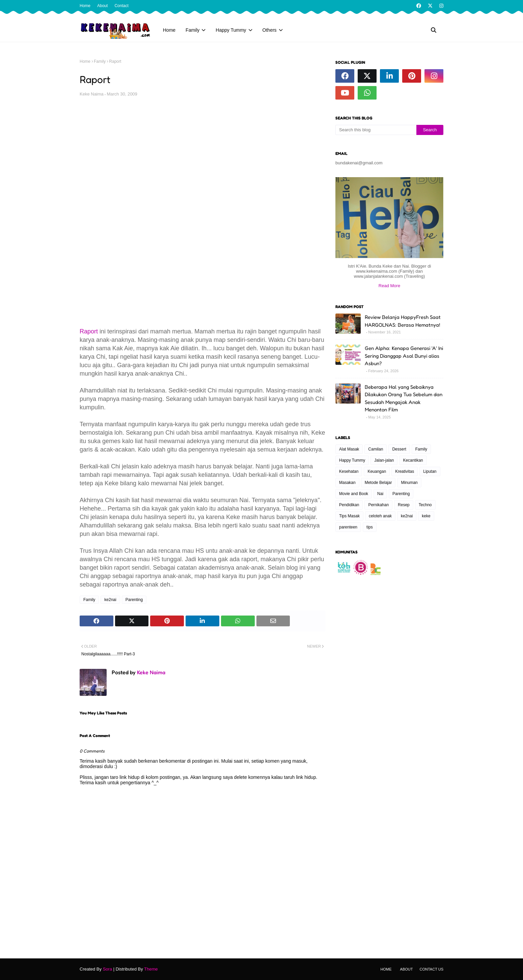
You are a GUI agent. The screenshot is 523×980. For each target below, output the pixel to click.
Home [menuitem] (169, 30)
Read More (389, 286)
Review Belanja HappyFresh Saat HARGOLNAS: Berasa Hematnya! (403, 321)
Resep (404, 505)
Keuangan (377, 471)
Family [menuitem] (192, 30)
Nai (380, 494)
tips (370, 527)
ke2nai (110, 600)
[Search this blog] (376, 130)
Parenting (134, 600)
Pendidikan (349, 505)
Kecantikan (413, 460)
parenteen (348, 527)
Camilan (376, 449)
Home (85, 6)
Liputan (430, 471)
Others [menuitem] (270, 30)
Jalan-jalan (384, 460)
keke (426, 516)
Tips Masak (349, 516)
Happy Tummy (352, 460)
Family (100, 61)
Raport (89, 331)
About (102, 6)
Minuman (409, 483)
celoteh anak (380, 516)
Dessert (399, 449)
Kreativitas (405, 471)
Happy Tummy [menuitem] (231, 30)
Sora (107, 969)
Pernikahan (378, 505)
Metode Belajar (378, 483)
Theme (151, 969)
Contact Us (432, 969)
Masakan (347, 483)
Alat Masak (349, 449)
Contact (121, 6)
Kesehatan (349, 471)
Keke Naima (92, 94)
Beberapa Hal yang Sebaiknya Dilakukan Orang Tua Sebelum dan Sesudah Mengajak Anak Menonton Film (404, 398)
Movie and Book (354, 494)
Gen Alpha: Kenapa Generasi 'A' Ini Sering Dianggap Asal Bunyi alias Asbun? (404, 356)
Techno (425, 505)
